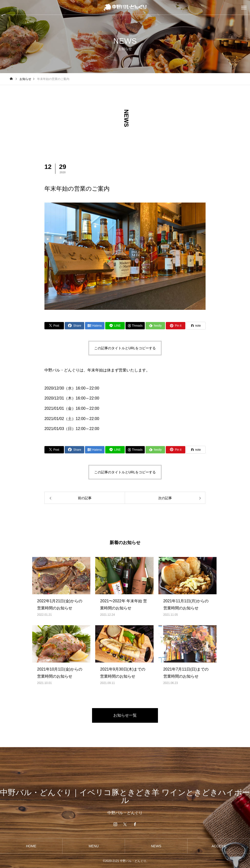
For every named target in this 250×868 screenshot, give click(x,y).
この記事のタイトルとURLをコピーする (125, 348)
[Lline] (115, 326)
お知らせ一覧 (125, 715)
